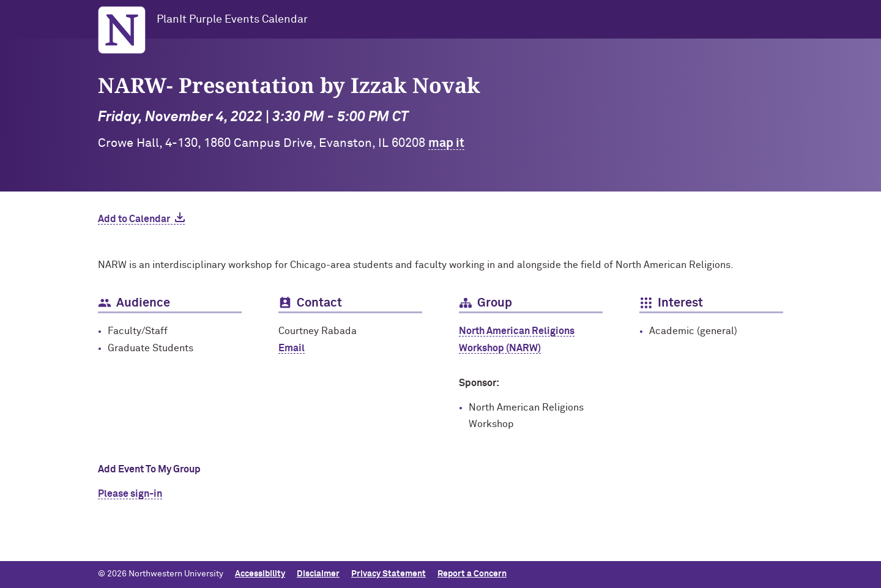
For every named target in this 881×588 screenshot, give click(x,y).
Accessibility (260, 574)
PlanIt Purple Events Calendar (232, 20)
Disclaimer (318, 574)
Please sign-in (130, 494)
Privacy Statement (388, 574)
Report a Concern (472, 574)
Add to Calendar (134, 219)
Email (292, 348)
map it (446, 143)
